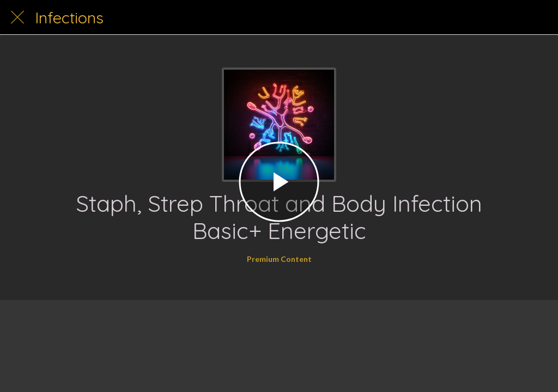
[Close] (17, 17)
